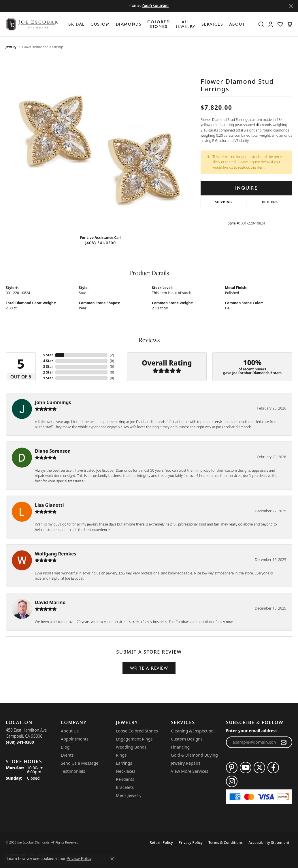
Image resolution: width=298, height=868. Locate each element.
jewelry (11, 47)
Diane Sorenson (53, 451)
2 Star (48, 372)
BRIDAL (77, 24)
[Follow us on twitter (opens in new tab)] (259, 768)
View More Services (189, 771)
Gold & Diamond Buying (194, 755)
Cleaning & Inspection (192, 731)
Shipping (224, 202)
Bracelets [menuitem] (125, 787)
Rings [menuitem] (121, 755)
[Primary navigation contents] (158, 24)
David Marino (50, 602)
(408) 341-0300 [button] (155, 6)
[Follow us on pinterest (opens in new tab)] (232, 768)
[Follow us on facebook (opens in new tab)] (273, 768)
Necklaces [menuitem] (126, 771)
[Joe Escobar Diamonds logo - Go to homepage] (32, 24)
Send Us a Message (80, 763)
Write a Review (149, 668)
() (112, 355)
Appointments (75, 739)
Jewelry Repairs (186, 763)
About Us (70, 731)
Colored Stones (159, 24)
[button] (261, 24)
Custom (100, 24)
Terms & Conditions (226, 843)
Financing (180, 747)
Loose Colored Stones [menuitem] (137, 731)
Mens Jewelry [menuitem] (129, 795)
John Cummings (53, 402)
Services (212, 24)
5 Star (48, 355)
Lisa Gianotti (49, 505)
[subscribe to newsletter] (284, 742)
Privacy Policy (191, 843)
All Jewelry (186, 24)
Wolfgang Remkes (56, 554)
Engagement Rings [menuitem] (134, 739)
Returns (270, 202)
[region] (100, 144)
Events (67, 755)
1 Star (48, 378)
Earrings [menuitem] (124, 763)
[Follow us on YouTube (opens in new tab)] (246, 768)
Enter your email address (252, 731)
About (237, 24)
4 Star (48, 361)
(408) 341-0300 (100, 243)
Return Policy (161, 843)
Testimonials (73, 771)
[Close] (291, 6)
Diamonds (129, 24)
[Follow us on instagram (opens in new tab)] (232, 781)
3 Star (48, 367)
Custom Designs (187, 739)
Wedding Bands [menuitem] (131, 747)
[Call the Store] (20, 742)
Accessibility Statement (269, 843)
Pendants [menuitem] (125, 779)
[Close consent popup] (112, 859)
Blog (65, 747)
